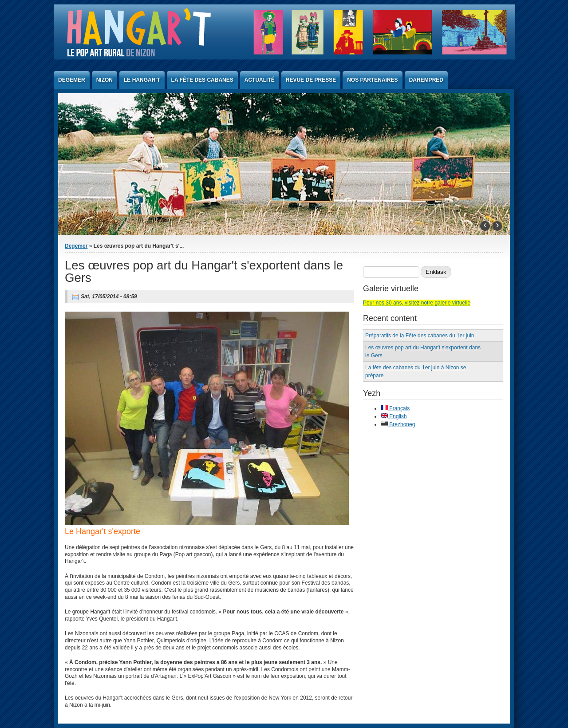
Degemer (72, 80)
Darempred (426, 80)
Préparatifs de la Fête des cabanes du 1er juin (420, 336)
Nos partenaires (372, 80)
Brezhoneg (398, 424)
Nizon (105, 80)
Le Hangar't (142, 80)
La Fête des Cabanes (202, 80)
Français (395, 408)
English (394, 416)
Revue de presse (311, 80)
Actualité (260, 80)
